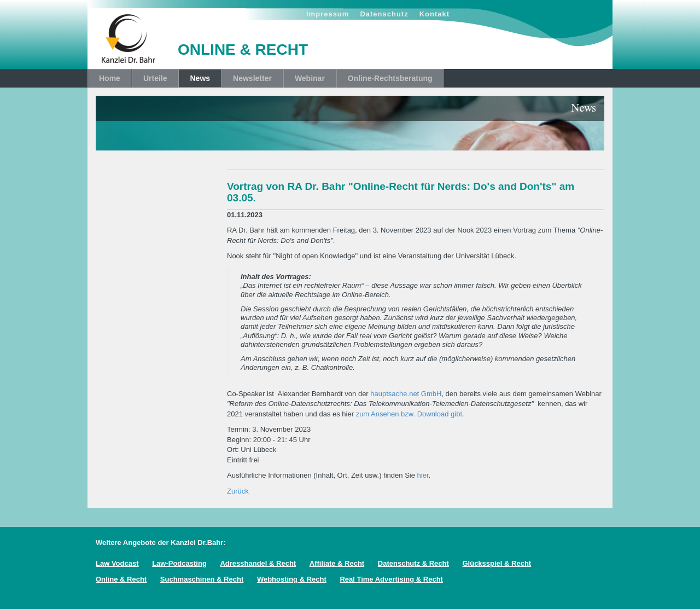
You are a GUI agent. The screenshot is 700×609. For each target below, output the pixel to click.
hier (423, 475)
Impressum (328, 14)
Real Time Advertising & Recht (391, 579)
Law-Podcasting (179, 563)
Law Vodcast (117, 563)
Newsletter (252, 78)
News (200, 78)
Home (110, 78)
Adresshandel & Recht (258, 563)
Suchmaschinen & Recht (202, 579)
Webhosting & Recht (292, 579)
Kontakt (434, 14)
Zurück (238, 491)
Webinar (310, 78)
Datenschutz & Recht (413, 563)
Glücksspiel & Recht (497, 563)
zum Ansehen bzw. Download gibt (409, 414)
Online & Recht (121, 579)
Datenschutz (384, 14)
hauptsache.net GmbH (406, 394)
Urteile (155, 78)
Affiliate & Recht (337, 563)
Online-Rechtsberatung (390, 78)
